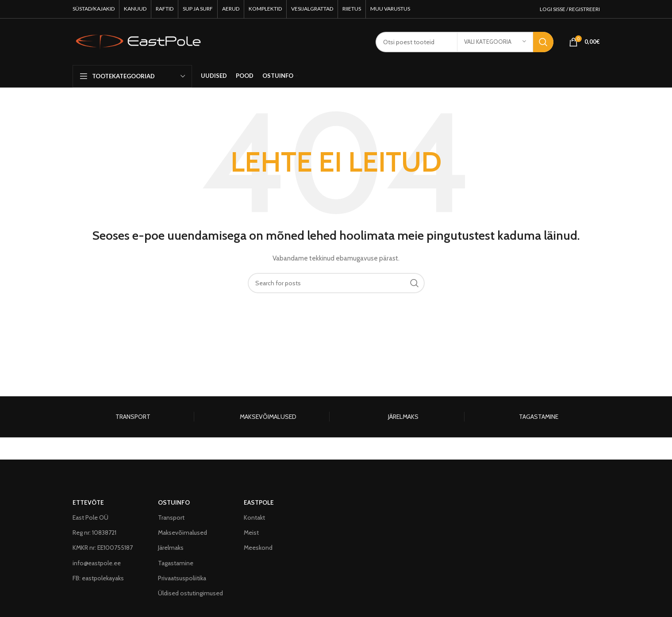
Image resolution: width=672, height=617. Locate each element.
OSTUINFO (174, 502)
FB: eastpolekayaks (98, 578)
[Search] (336, 283)
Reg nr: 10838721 (94, 533)
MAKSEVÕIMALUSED (268, 417)
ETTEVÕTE (88, 502)
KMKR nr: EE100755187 (103, 548)
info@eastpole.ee (97, 563)
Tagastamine (176, 563)
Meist (251, 533)
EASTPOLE (259, 502)
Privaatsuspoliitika (182, 578)
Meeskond (258, 548)
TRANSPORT (133, 417)
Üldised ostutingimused (190, 593)
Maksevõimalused (182, 533)
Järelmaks (171, 548)
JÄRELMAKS (403, 417)
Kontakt (254, 517)
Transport (171, 517)
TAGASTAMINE (539, 417)
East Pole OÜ (90, 517)
